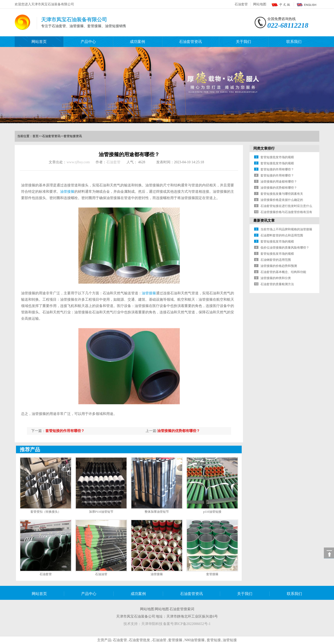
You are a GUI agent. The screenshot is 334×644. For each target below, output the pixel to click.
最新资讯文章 (264, 221)
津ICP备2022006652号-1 (192, 624)
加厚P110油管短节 (101, 512)
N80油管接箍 (195, 640)
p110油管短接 (212, 512)
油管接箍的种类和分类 (276, 278)
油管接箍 (67, 192)
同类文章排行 (264, 148)
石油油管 (101, 574)
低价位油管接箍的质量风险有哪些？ (285, 248)
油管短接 (230, 640)
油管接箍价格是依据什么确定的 (282, 200)
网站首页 (39, 42)
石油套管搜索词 (182, 609)
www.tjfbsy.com (78, 162)
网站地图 (260, 4)
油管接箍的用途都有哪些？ (279, 182)
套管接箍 (212, 574)
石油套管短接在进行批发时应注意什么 (286, 206)
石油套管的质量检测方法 (277, 284)
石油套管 (241, 4)
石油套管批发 (139, 640)
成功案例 (137, 42)
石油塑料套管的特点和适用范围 (282, 235)
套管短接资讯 (73, 136)
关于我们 (243, 42)
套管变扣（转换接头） (46, 512)
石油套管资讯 (190, 42)
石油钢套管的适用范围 (276, 260)
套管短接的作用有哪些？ (65, 431)
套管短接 (214, 640)
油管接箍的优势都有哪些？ (179, 431)
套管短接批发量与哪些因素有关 (282, 194)
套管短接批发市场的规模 (277, 157)
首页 (36, 136)
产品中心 (88, 42)
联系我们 (294, 42)
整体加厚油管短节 (157, 512)
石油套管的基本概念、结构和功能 (283, 272)
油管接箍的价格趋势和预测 (279, 266)
